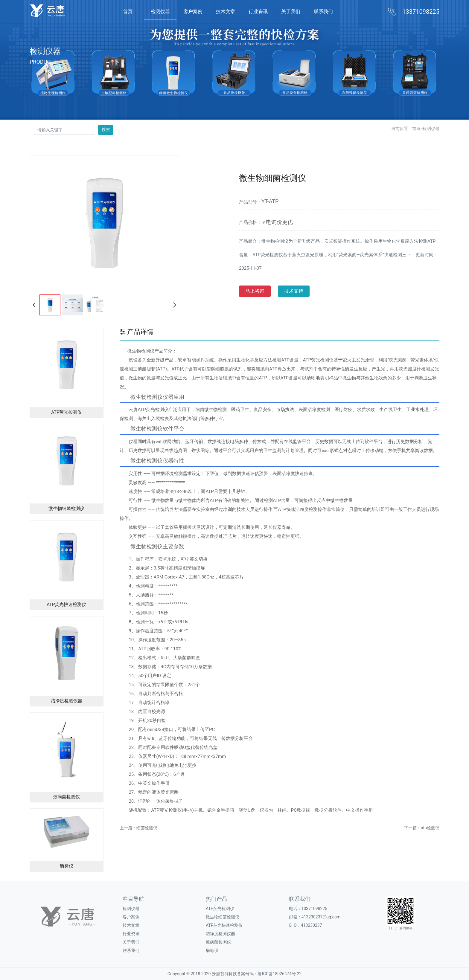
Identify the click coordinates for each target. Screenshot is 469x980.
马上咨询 (255, 291)
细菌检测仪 (147, 828)
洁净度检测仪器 (220, 934)
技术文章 (226, 12)
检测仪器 (160, 12)
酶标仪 (212, 950)
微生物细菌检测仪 (223, 917)
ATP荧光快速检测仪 (224, 925)
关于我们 (291, 12)
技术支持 (294, 291)
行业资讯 (258, 12)
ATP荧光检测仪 (220, 909)
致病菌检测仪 (218, 942)
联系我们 (323, 12)
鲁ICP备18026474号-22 (280, 974)
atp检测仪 (430, 828)
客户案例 (193, 12)
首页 (128, 12)
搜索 (106, 129)
